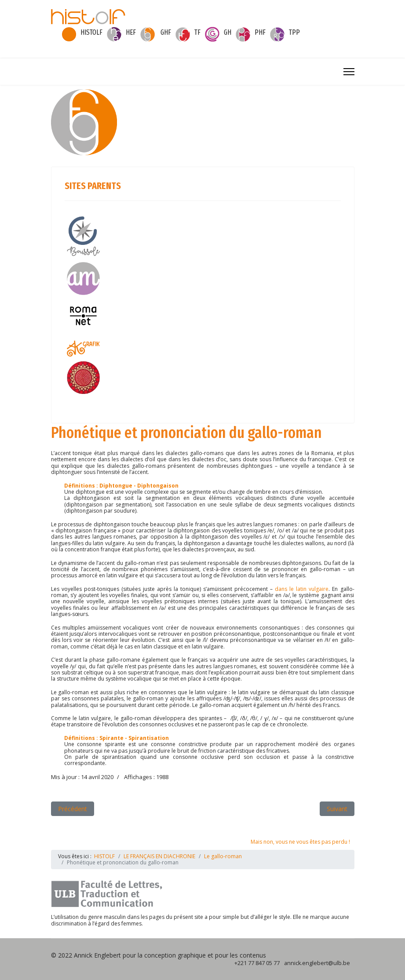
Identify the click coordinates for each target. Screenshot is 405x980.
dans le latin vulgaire (302, 589)
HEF (131, 32)
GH (228, 32)
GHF (166, 32)
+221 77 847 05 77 (257, 963)
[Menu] (349, 72)
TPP (294, 32)
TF (197, 32)
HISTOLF (91, 32)
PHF (260, 32)
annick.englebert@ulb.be (317, 963)
